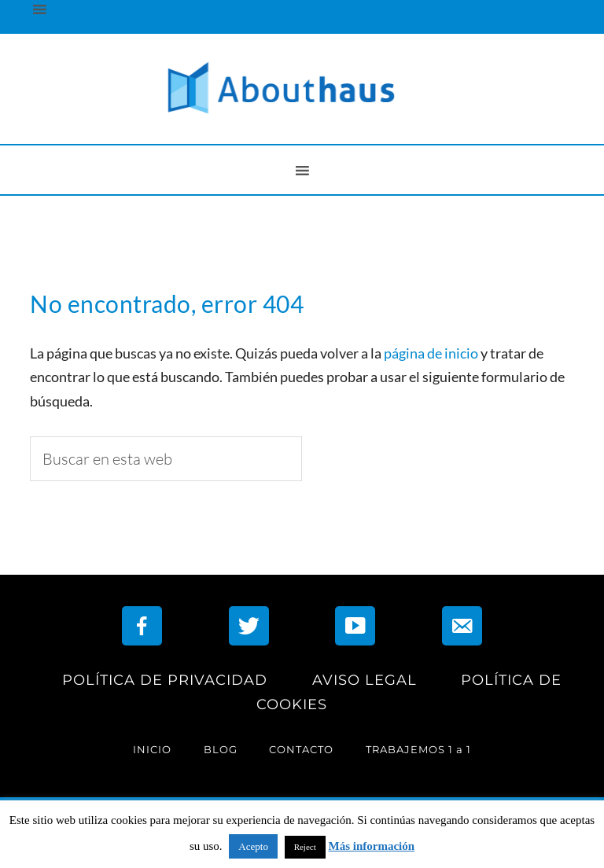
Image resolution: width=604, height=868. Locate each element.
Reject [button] (305, 847)
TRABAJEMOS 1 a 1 (418, 749)
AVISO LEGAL (365, 680)
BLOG (221, 749)
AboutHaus (302, 89)
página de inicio (431, 353)
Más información (372, 846)
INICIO (152, 749)
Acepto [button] (253, 846)
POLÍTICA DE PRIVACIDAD (165, 680)
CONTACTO (301, 749)
